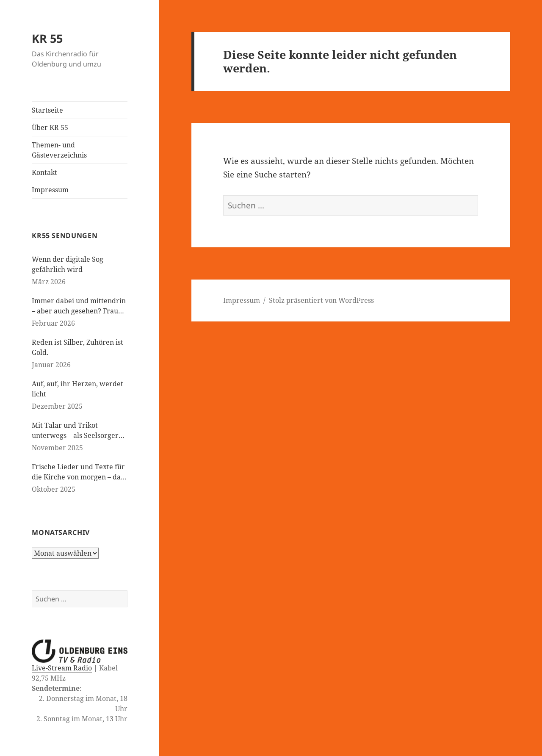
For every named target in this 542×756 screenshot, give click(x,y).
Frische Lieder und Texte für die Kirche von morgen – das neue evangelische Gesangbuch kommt (78, 472)
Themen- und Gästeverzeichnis (59, 150)
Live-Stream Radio (62, 668)
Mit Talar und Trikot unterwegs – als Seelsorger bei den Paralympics (75, 431)
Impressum (50, 190)
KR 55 (47, 38)
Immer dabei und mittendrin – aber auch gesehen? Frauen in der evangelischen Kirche (79, 306)
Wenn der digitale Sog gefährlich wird (68, 264)
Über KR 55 (50, 127)
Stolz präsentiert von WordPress (321, 300)
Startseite (47, 110)
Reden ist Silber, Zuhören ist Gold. (77, 347)
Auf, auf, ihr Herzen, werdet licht (77, 389)
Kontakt (44, 172)
